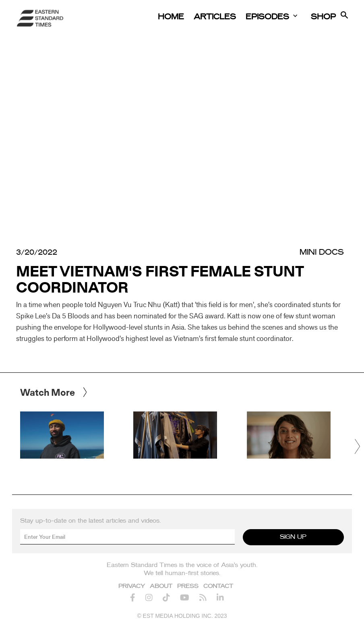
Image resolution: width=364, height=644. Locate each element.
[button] (358, 447)
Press (188, 586)
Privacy (132, 586)
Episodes (267, 17)
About (161, 586)
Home (171, 17)
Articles (215, 17)
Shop (323, 17)
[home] (40, 18)
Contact (218, 586)
